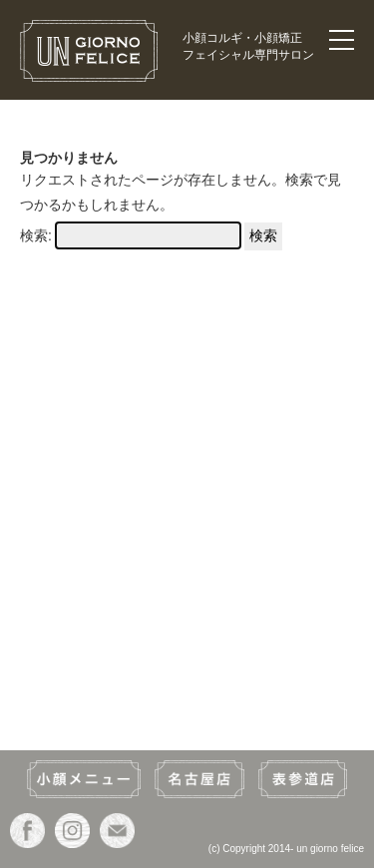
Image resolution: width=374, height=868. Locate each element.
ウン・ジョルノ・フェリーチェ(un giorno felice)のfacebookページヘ (27, 831)
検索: (36, 235)
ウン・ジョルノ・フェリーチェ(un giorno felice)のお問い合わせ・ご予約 (117, 831)
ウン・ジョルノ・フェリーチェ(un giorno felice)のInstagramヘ (72, 831)
